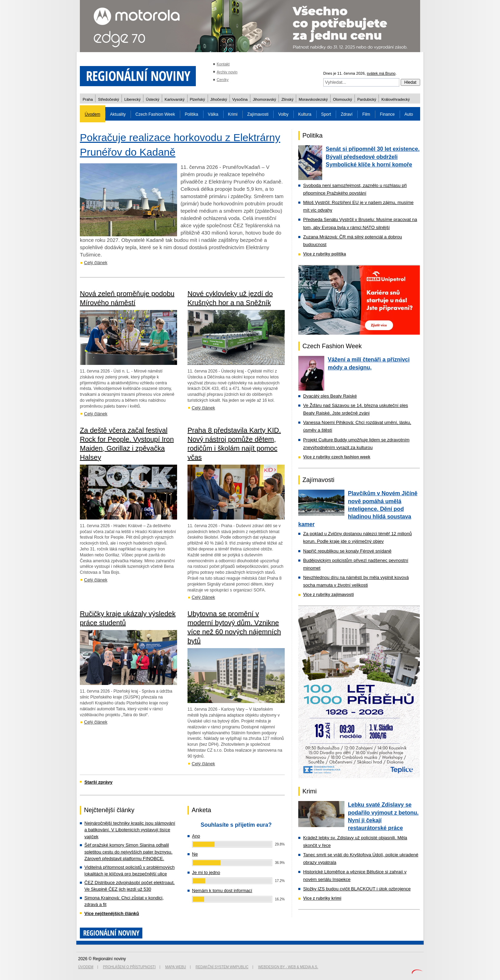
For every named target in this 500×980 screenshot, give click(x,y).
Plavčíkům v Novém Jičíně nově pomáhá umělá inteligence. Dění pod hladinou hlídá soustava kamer (358, 509)
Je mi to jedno (206, 872)
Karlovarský (174, 99)
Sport (326, 114)
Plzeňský (198, 99)
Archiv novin (227, 72)
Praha (88, 99)
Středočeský (109, 99)
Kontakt (223, 64)
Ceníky (223, 80)
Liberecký (132, 99)
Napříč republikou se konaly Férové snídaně (347, 551)
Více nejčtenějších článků (112, 913)
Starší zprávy (98, 782)
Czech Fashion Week (155, 114)
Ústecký (153, 99)
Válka (213, 114)
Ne (195, 854)
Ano (196, 836)
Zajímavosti (258, 114)
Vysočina (240, 99)
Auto (409, 114)
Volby (283, 114)
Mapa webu (176, 967)
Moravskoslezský (313, 99)
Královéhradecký (395, 99)
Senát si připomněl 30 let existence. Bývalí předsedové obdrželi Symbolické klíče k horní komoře (373, 157)
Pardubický (367, 99)
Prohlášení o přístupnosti (130, 967)
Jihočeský (219, 99)
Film (366, 114)
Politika (191, 114)
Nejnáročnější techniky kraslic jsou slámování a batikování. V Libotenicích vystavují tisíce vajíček (130, 830)
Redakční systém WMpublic (222, 967)
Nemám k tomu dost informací (222, 891)
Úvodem (93, 114)
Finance (387, 114)
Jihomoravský (264, 99)
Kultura (305, 114)
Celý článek (96, 263)
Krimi (233, 114)
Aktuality (118, 114)
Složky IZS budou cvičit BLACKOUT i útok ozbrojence (357, 889)
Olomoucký (343, 99)
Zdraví (347, 114)
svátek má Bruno (381, 73)
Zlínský (287, 99)
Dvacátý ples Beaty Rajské (330, 396)
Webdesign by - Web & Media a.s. (288, 967)
